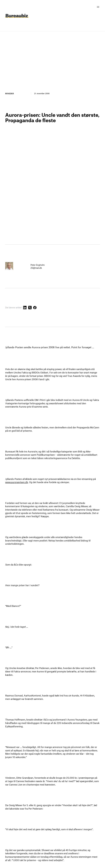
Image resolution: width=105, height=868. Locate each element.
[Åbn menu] (98, 7)
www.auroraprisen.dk (17, 482)
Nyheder (9, 93)
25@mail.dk (36, 268)
